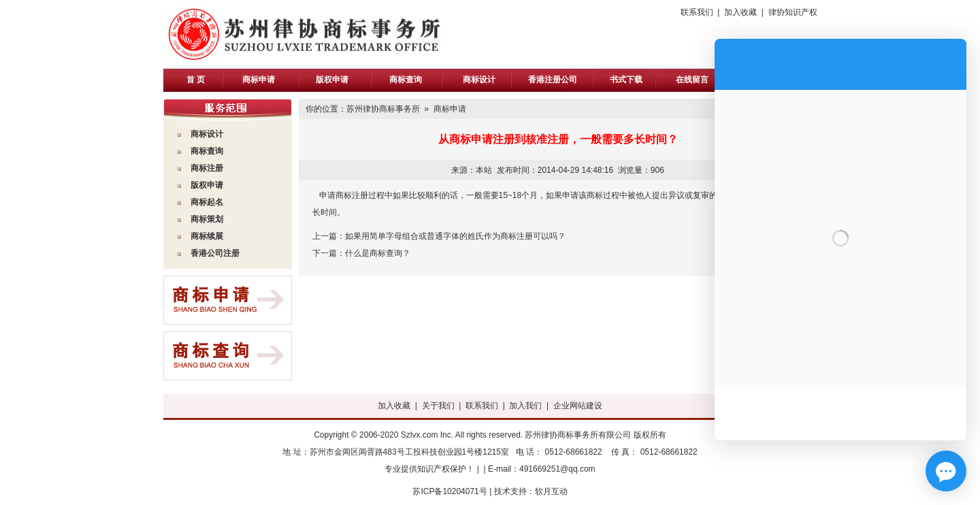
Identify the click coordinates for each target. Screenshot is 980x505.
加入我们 (525, 406)
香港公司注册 (215, 253)
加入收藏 (740, 12)
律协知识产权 (793, 12)
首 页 (196, 80)
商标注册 (207, 168)
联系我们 (697, 12)
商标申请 (259, 80)
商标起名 (207, 202)
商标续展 (207, 236)
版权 (199, 185)
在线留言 (692, 80)
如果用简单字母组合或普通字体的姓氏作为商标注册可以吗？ (455, 236)
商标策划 (207, 219)
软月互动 (551, 491)
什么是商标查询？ (378, 253)
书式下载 (626, 80)
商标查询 (406, 80)
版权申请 (332, 80)
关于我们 (438, 406)
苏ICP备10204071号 (450, 491)
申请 (215, 185)
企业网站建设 (578, 406)
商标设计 (479, 80)
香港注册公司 (553, 80)
